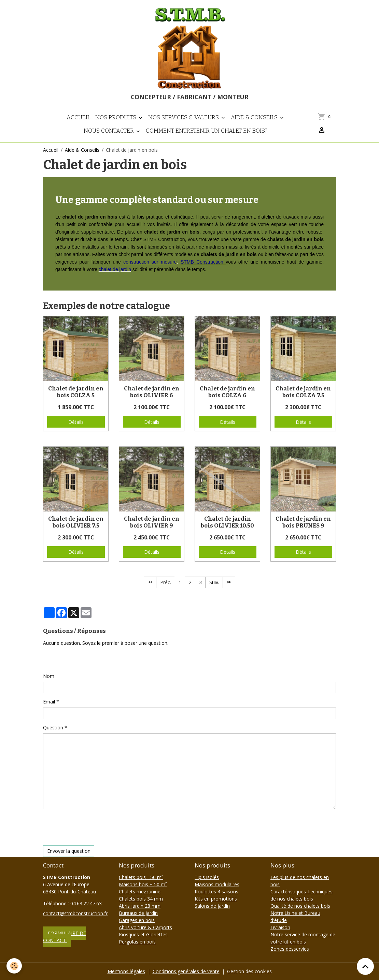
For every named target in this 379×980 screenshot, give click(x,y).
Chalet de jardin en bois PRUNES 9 (303, 522)
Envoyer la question (69, 851)
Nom (49, 676)
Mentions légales (126, 971)
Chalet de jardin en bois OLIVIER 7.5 (76, 522)
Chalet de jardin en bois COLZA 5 (76, 392)
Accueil (79, 117)
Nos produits (116, 117)
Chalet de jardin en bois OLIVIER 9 (152, 522)
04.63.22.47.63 (86, 903)
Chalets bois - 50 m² (141, 877)
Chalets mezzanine (140, 892)
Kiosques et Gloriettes (143, 934)
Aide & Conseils (255, 117)
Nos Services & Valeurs (184, 117)
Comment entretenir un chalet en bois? (207, 131)
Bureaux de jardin (138, 913)
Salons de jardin (212, 906)
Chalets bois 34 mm (141, 899)
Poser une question (69, 659)
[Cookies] (15, 966)
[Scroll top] (365, 966)
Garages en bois (137, 920)
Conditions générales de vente (186, 971)
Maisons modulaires (217, 884)
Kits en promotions (216, 899)
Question (53, 727)
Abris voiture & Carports (145, 927)
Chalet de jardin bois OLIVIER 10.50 (227, 522)
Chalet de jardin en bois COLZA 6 (227, 392)
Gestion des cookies (249, 971)
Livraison (280, 927)
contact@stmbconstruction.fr (75, 913)
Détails (76, 422)
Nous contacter (109, 131)
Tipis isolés (207, 877)
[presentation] (95, 827)
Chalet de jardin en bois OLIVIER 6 (152, 392)
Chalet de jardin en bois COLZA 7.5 (303, 392)
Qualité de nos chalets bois (300, 906)
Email (49, 702)
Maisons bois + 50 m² (143, 884)
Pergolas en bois (137, 942)
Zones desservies (290, 949)
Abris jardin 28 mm (140, 906)
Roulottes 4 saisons (216, 892)
